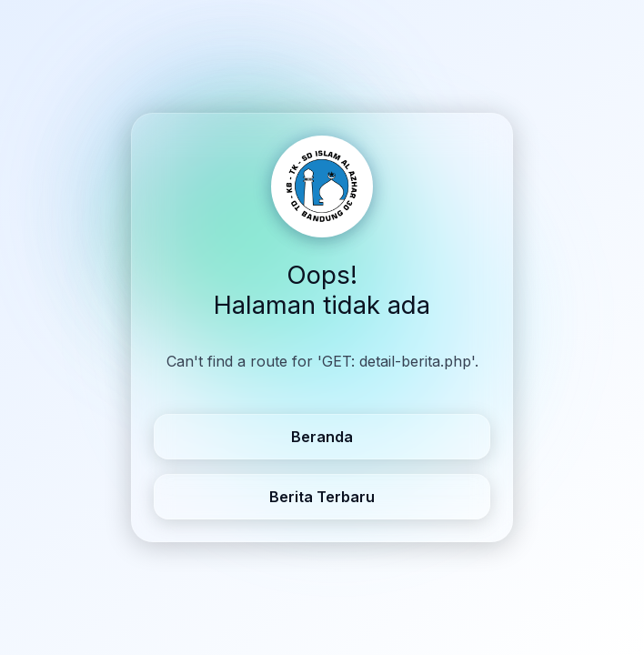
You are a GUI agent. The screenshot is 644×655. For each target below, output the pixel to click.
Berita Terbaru (322, 497)
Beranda (322, 437)
